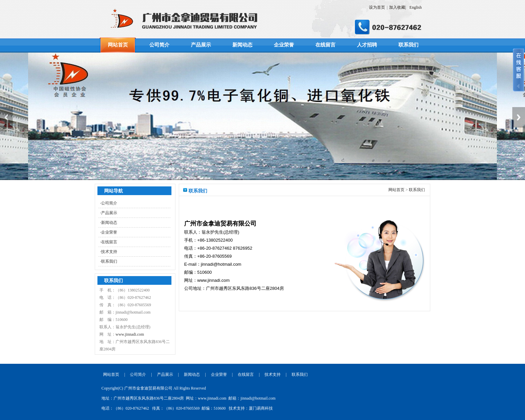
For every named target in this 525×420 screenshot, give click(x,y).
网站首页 (118, 45)
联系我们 (408, 45)
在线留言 (325, 45)
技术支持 (109, 252)
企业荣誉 (284, 45)
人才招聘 (367, 45)
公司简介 (159, 45)
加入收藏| (397, 7)
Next (519, 117)
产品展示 (201, 45)
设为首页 (377, 7)
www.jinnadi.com (130, 334)
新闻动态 (242, 45)
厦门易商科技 (261, 408)
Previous (6, 117)
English (416, 7)
